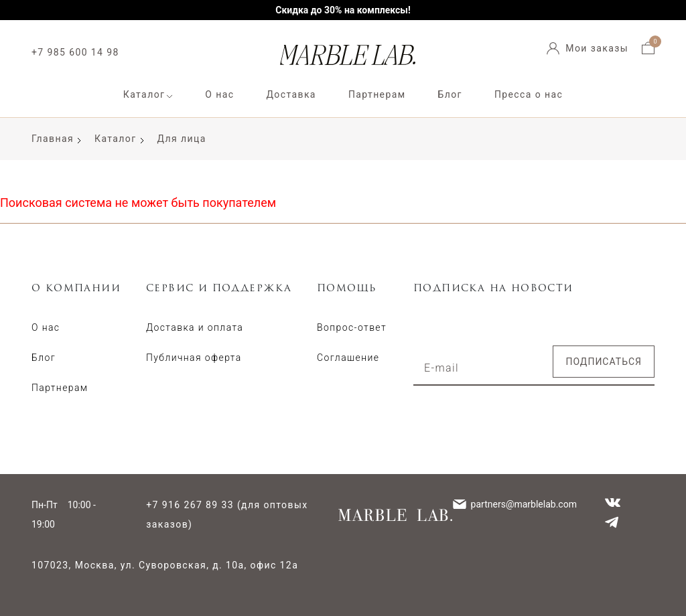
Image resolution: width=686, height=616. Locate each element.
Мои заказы (597, 48)
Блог (450, 94)
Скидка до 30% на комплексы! (343, 10)
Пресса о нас (529, 94)
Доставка (291, 94)
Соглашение (348, 358)
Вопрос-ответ (352, 327)
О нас (219, 94)
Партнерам (377, 94)
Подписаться (604, 362)
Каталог (144, 94)
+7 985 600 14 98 (75, 52)
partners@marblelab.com (524, 504)
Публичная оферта (194, 358)
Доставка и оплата (195, 327)
